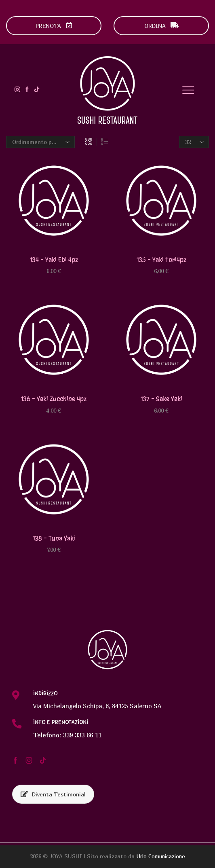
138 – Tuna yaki (54, 539)
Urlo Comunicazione (161, 857)
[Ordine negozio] (40, 142)
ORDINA (161, 26)
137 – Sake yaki (161, 399)
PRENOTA (54, 26)
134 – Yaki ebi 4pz (54, 259)
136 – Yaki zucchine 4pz (54, 399)
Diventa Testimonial (53, 795)
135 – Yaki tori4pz (161, 259)
